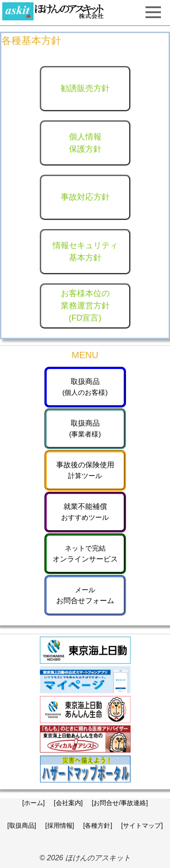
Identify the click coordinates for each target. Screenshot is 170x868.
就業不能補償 (85, 512)
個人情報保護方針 (85, 143)
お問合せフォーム (85, 595)
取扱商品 (85, 387)
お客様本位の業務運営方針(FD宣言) (85, 306)
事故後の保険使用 (85, 470)
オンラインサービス (85, 554)
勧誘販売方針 (85, 88)
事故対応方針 (85, 197)
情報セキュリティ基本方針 (85, 252)
